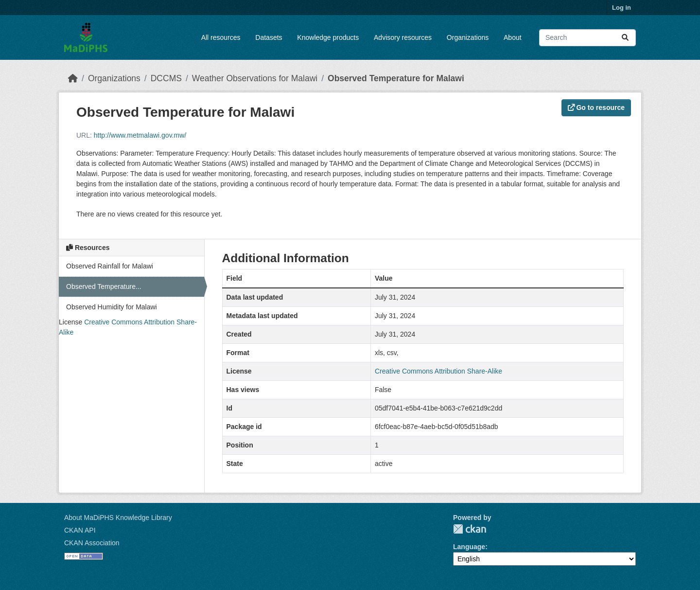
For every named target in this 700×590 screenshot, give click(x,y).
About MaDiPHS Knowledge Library (118, 518)
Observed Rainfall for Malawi (110, 266)
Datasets (269, 37)
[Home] (73, 78)
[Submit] (625, 38)
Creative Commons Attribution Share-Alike (438, 371)
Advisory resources (403, 37)
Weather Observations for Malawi (255, 78)
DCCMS (166, 78)
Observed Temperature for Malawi (396, 78)
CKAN (470, 529)
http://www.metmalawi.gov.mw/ (140, 135)
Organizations (468, 37)
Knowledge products (328, 37)
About (513, 37)
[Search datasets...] (587, 38)
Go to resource (596, 107)
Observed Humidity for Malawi (112, 307)
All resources (221, 37)
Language (469, 547)
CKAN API (80, 530)
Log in (621, 8)
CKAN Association (92, 543)
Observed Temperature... (104, 286)
